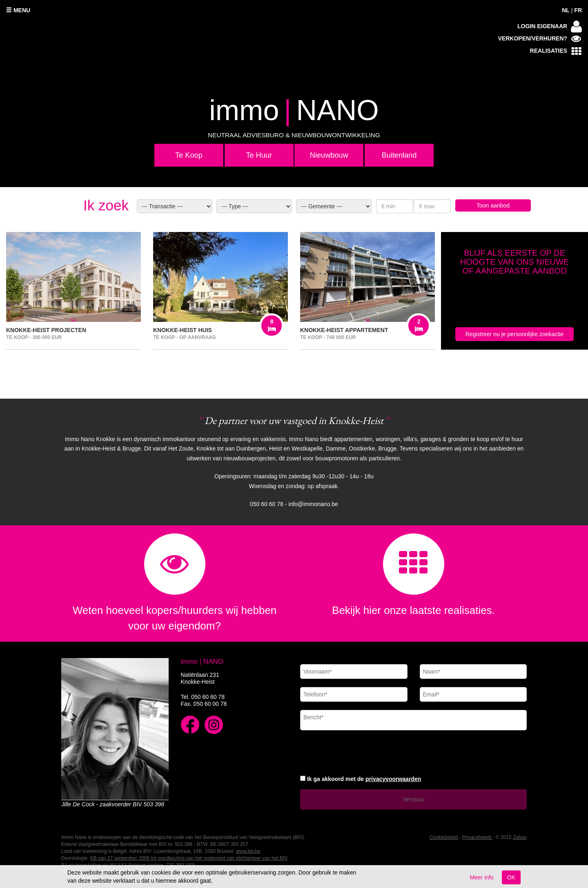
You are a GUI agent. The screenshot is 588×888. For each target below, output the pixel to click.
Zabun (520, 837)
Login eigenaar (550, 27)
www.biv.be (248, 851)
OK (511, 877)
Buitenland (399, 155)
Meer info (481, 877)
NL (566, 10)
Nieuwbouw (329, 155)
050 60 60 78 (208, 697)
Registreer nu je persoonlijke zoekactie (514, 334)
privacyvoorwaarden (393, 779)
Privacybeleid (478, 837)
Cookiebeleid (444, 837)
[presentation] (362, 752)
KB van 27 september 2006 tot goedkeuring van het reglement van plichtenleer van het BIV (189, 858)
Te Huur (259, 155)
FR (578, 10)
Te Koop (189, 155)
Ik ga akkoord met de (364, 779)
